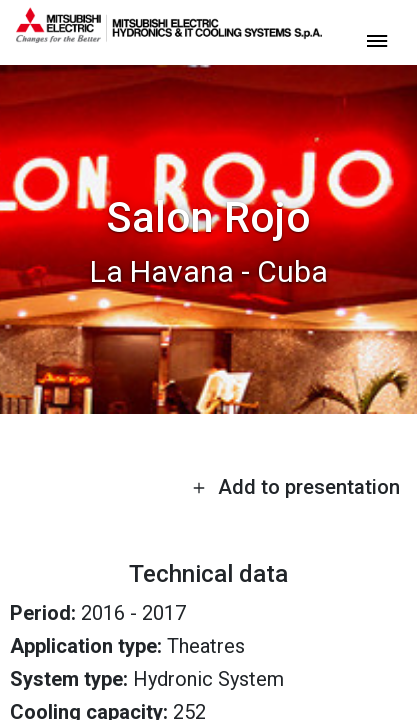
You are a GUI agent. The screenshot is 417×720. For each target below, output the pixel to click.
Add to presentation (296, 487)
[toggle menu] (377, 39)
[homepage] (169, 35)
